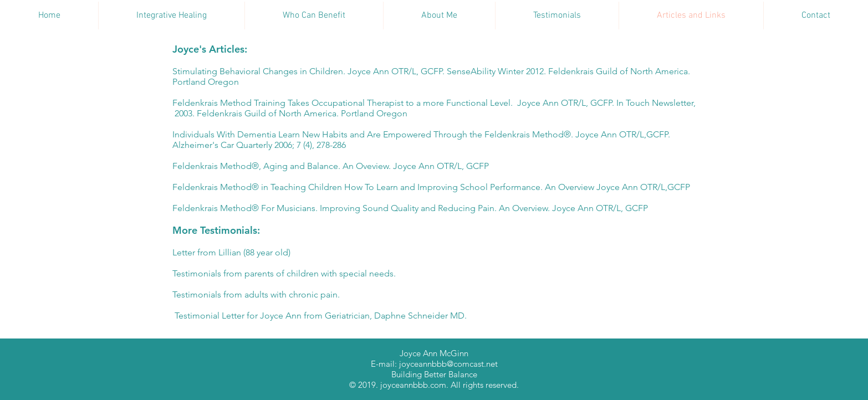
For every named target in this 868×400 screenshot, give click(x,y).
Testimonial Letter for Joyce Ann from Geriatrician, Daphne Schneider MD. (320, 316)
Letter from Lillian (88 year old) (231, 252)
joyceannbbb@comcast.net (448, 364)
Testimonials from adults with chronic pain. (256, 294)
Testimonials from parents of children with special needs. (284, 273)
